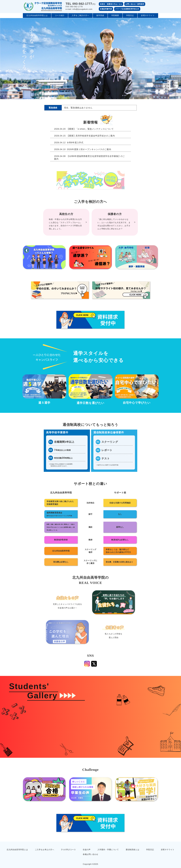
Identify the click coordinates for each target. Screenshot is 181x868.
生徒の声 (87, 850)
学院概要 (115, 15)
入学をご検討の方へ (80, 15)
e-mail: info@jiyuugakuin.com (79, 9)
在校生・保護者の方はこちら (111, 4)
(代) (81, 4)
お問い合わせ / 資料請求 (135, 4)
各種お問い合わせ (90, 854)
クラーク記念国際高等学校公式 (127, 9)
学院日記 (130, 15)
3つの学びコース (69, 850)
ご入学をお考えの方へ (45, 850)
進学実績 (100, 15)
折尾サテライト (148, 15)
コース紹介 (60, 15)
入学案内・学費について (108, 850)
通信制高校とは (133, 850)
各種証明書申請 (106, 9)
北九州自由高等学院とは (37, 15)
